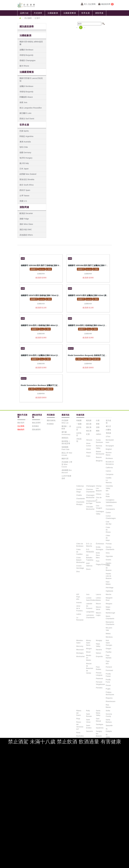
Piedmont (99, 679)
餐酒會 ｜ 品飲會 (66, 427)
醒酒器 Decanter (26, 213)
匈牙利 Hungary (26, 158)
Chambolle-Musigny (81, 503)
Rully (88, 711)
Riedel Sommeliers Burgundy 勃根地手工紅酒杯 (88, 355)
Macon (98, 604)
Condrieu (109, 506)
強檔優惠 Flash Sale (65, 448)
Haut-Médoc (108, 583)
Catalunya (80, 486)
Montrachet (80, 656)
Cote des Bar (109, 523)
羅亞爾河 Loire (25, 113)
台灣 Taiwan (24, 196)
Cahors (109, 471)
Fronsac (109, 544)
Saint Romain (89, 715)
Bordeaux (109, 458)
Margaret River (109, 599)
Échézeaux (100, 544)
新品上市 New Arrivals (67, 454)
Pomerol (109, 667)
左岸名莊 (79, 429)
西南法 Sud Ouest (27, 119)
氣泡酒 (89, 421)
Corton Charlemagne (111, 517)
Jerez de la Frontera (79, 608)
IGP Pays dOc (78, 597)
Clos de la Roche (99, 500)
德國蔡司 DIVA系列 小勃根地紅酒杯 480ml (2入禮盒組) (43, 325)
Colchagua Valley (100, 513)
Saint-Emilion (89, 727)
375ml (108, 437)
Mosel (88, 652)
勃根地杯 (96, 359)
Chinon (99, 494)
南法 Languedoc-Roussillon (31, 108)
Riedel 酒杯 (87, 359)
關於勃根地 (51, 421)
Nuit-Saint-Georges (109, 643)
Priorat (108, 685)
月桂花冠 (79, 440)
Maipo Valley (108, 608)
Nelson (99, 653)
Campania (110, 474)
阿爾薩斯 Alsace (26, 97)
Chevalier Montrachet (90, 508)
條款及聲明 (36, 423)
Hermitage (110, 588)
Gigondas (109, 556)
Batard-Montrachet (100, 453)
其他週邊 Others (26, 235)
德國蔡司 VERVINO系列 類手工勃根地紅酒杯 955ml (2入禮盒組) (47, 265)
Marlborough (110, 613)
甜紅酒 (89, 427)
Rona (78, 733)
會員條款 (35, 426)
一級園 (79, 424)
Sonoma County (109, 715)
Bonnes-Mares (109, 454)
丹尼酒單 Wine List (65, 422)
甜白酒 (89, 424)
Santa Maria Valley (98, 713)
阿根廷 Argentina (26, 136)
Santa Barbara (109, 721)
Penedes (99, 688)
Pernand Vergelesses (101, 683)
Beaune (99, 457)
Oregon (109, 649)
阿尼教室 (38, 19)
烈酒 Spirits (24, 131)
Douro (88, 569)
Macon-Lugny (99, 614)
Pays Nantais (109, 657)
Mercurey (80, 646)
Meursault (80, 650)
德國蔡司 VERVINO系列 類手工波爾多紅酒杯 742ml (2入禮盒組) (94, 265)
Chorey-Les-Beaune (99, 488)
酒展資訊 (65, 438)
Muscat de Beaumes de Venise (90, 668)
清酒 (98, 427)
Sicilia (108, 711)
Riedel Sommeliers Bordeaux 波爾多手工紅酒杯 (41, 385)
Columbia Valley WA (109, 488)
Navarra (99, 650)
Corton (108, 513)
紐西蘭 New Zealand (28, 174)
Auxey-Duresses (99, 441)
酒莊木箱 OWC (26, 230)
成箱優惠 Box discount (67, 471)
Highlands (109, 591)
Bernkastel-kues (110, 441)
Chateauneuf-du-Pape (91, 502)
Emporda (99, 656)
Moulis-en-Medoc (89, 658)
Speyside (109, 726)
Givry (108, 553)
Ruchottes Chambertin (81, 737)
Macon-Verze (99, 608)
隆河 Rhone (24, 66)
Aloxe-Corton (89, 445)
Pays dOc (108, 662)
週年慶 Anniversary (66, 433)
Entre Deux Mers (98, 555)
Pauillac (109, 652)
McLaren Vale (109, 629)
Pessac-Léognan (99, 674)
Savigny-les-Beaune (99, 734)
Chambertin (81, 499)
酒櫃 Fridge (24, 219)
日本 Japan (24, 169)
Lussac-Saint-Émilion (91, 599)
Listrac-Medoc (99, 599)
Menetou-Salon (80, 642)
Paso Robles (99, 668)
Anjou (88, 456)
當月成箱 (108, 422)
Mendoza (109, 637)
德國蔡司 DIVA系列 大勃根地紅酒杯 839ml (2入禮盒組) (90, 325)
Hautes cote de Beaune (109, 576)
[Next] (85, 27)
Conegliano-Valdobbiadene (111, 501)
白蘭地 (108, 430)
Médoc (108, 634)
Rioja (78, 719)
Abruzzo (89, 440)
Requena (109, 698)
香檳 (98, 424)
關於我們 (21, 423)
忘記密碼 (21, 426)
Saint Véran (88, 721)
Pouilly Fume (108, 681)
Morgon (89, 649)
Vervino (42, 269)
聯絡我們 (52, 19)
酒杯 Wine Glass (26, 224)
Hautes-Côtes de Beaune (109, 567)
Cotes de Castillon (79, 552)
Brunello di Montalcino (110, 463)
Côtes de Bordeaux (80, 545)
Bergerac (99, 461)
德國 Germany (25, 152)
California (109, 468)
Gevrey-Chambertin (110, 548)
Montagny (80, 653)
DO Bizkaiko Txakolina (90, 558)
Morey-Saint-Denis (89, 643)
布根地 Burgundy (26, 55)
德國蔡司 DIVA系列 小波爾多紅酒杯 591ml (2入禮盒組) (43, 355)
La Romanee (80, 619)
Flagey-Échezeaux (103, 564)
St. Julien (108, 736)
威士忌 (108, 426)
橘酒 (98, 431)
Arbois (89, 449)
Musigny (99, 640)
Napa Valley (98, 645)
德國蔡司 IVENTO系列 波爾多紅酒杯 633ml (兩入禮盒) (90, 295)
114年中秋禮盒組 (66, 477)
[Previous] (77, 27)
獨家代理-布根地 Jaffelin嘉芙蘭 (31, 43)
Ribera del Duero (79, 713)
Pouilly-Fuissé (109, 675)
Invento (42, 299)
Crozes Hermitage (80, 567)
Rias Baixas (108, 706)
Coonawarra (110, 509)
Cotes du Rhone (108, 530)
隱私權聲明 (36, 430)
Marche (109, 594)
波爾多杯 (49, 389)
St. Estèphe (109, 730)
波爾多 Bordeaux (26, 50)
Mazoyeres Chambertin (110, 623)
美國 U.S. (23, 201)
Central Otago (79, 491)
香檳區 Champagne (28, 60)
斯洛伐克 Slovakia (27, 179)
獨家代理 (65, 459)
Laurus (99, 594)
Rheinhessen (111, 701)
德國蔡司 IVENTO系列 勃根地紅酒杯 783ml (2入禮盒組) (44, 295)
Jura (88, 594)
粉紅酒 (89, 431)
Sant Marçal (98, 720)
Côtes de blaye (108, 538)
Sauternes (100, 728)
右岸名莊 (79, 434)
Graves (109, 560)
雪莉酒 (108, 433)
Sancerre (90, 731)
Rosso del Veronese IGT (80, 726)
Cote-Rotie (108, 495)
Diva (42, 329)
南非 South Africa (27, 185)
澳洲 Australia (25, 142)
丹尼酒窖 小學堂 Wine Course (67, 464)
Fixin (98, 561)
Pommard (109, 670)
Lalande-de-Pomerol (89, 606)
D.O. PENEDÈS (90, 551)
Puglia (108, 689)
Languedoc (90, 612)
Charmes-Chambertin (90, 491)
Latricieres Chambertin (90, 616)
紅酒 (88, 434)
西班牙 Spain (25, 190)
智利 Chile (24, 147)
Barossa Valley (99, 447)
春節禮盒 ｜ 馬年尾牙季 (66, 442)
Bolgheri (109, 449)
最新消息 (24, 19)
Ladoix (79, 614)
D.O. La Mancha (89, 545)
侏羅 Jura (23, 102)
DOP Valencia (89, 565)
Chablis (79, 495)
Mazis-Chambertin (110, 617)
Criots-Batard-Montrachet (80, 560)
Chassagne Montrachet (90, 496)
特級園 (79, 421)
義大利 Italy (24, 163)
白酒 (98, 421)
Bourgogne (110, 446)
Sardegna (100, 724)
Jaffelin (99, 434)
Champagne (91, 486)
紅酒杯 (49, 269)
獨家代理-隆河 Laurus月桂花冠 (31, 80)
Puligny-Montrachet (110, 693)
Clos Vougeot (99, 507)
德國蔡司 (34, 269)
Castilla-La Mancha (109, 480)
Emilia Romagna (100, 548)
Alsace (89, 453)
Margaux (109, 604)
